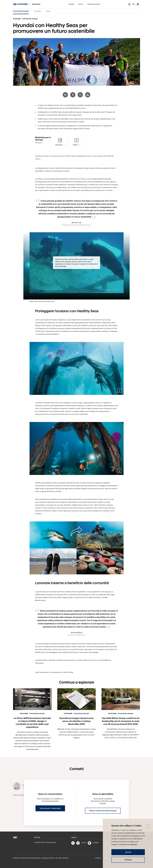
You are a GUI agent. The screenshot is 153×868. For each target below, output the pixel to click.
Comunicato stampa (21, 11)
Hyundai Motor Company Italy (45, 842)
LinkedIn (88, 95)
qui (65, 266)
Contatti (38, 143)
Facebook (73, 95)
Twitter (80, 95)
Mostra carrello (129, 4)
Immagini (37, 11)
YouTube (89, 843)
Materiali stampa (94, 4)
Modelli (71, 4)
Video (48, 11)
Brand (81, 4)
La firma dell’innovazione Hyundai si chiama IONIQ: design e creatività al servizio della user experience (32, 723)
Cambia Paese (138, 4)
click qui (134, 844)
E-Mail (65, 95)
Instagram (78, 843)
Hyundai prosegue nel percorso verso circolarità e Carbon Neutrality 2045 (76, 721)
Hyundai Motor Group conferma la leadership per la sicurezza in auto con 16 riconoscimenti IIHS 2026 (121, 721)
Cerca (134, 4)
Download (119, 391)
